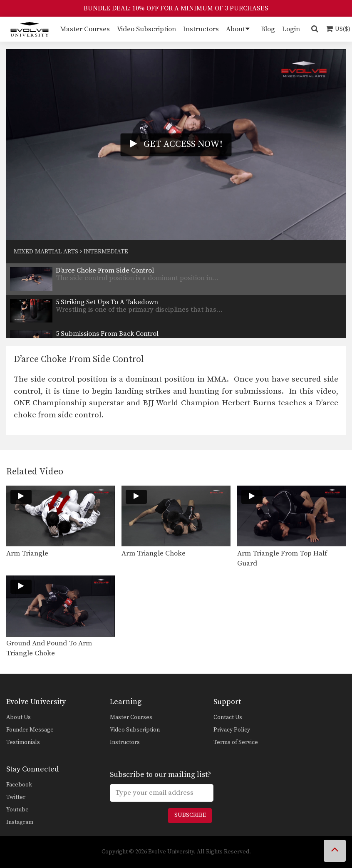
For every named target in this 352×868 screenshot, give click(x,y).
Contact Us (228, 717)
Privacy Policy (232, 730)
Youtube (17, 810)
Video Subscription (146, 29)
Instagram (20, 822)
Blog (268, 29)
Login (291, 29)
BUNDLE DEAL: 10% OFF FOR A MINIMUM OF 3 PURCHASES (176, 8)
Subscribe (190, 815)
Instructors (201, 29)
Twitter (16, 797)
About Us (19, 717)
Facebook (19, 785)
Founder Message (30, 730)
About (235, 29)
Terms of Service (236, 742)
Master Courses (85, 29)
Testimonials (23, 742)
